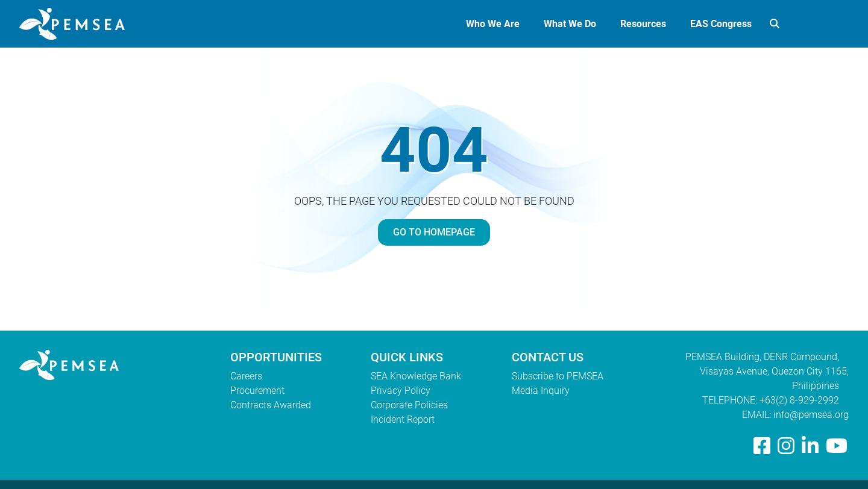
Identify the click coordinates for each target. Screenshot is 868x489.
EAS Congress (721, 24)
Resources (643, 24)
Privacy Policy (401, 391)
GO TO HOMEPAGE (434, 232)
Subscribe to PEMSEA (558, 376)
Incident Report (403, 419)
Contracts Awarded (271, 405)
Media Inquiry (541, 391)
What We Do (570, 24)
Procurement (257, 391)
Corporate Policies (409, 405)
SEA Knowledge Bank (416, 376)
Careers (246, 376)
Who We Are (493, 24)
